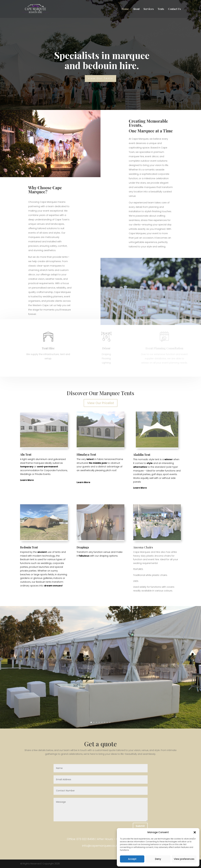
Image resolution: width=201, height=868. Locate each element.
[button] (195, 832)
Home (125, 9)
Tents (161, 9)
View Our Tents (100, 78)
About (136, 9)
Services (149, 9)
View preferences (184, 859)
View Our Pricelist (101, 403)
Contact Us (174, 9)
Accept (132, 859)
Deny (158, 859)
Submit (140, 826)
